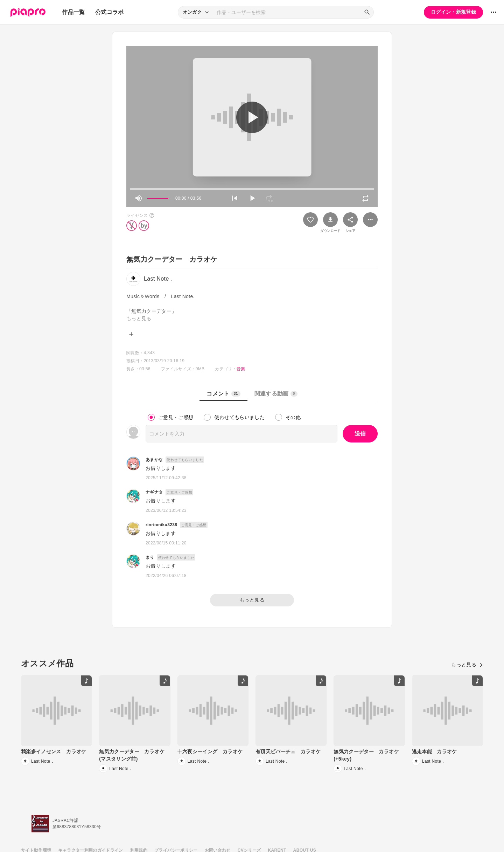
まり (150, 557)
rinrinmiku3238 (161, 525)
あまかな (154, 460)
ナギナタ (154, 492)
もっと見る (252, 600)
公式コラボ (110, 12)
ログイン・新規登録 (453, 12)
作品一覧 (73, 12)
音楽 (241, 369)
